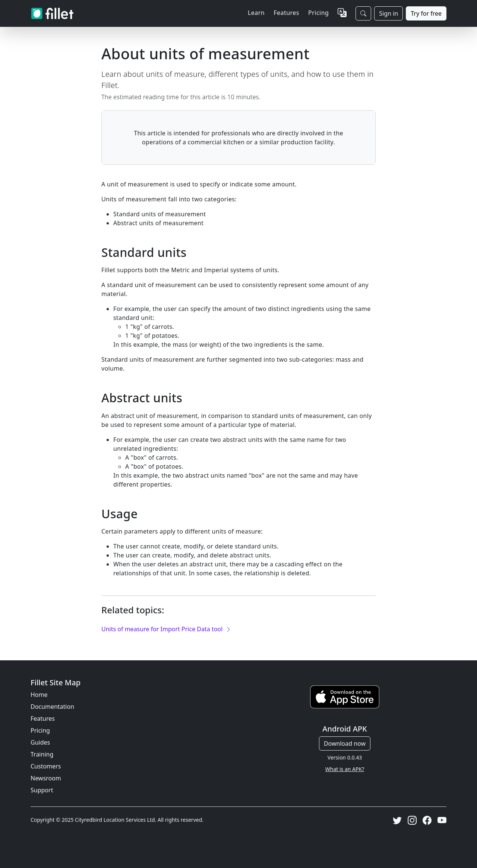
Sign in (388, 13)
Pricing (318, 13)
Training (42, 754)
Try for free (426, 13)
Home (39, 695)
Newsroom (46, 778)
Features (43, 718)
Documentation (52, 707)
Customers (46, 766)
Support (42, 790)
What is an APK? (345, 769)
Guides (40, 742)
